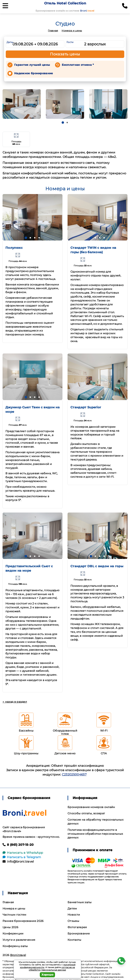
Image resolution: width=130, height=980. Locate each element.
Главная (53, 31)
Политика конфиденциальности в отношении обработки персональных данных (95, 834)
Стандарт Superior (86, 407)
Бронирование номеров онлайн (91, 807)
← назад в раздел (15, 702)
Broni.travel (18, 955)
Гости (70, 42)
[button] (63, 123)
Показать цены (65, 54)
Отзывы (73, 921)
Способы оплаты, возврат (86, 813)
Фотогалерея (77, 927)
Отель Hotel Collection (65, 3)
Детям (72, 909)
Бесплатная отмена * (78, 65)
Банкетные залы (80, 902)
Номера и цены (72, 31)
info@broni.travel (18, 862)
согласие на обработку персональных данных (52, 969)
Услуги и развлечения (19, 940)
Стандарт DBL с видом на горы (97, 566)
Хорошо (47, 975)
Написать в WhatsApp (23, 853)
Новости (74, 915)
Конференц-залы (15, 946)
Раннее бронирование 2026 (23, 921)
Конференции (13, 934)
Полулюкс (14, 248)
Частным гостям (14, 915)
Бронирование (79, 934)
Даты (10, 42)
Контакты (74, 940)
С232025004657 (74, 775)
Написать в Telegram (22, 857)
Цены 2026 (10, 927)
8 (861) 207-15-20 (18, 845)
